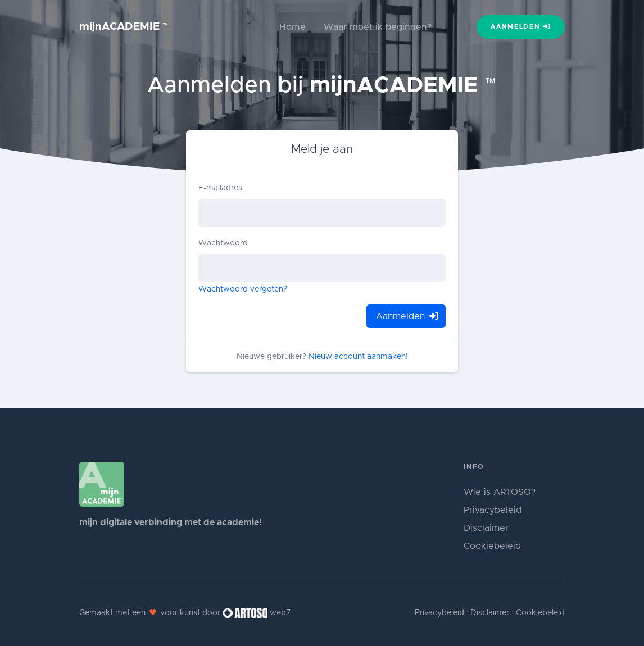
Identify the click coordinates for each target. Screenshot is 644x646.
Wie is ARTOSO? (500, 492)
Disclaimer (486, 528)
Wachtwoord (223, 243)
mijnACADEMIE (124, 27)
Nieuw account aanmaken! (358, 357)
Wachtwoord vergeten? (243, 289)
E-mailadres (220, 188)
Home (292, 27)
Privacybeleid (493, 510)
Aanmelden (521, 26)
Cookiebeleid (492, 546)
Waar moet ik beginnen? (378, 27)
